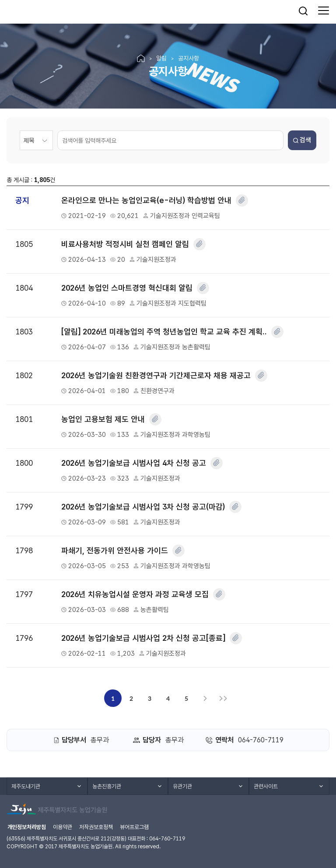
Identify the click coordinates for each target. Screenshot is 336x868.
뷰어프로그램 (134, 827)
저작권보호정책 (96, 827)
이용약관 (63, 827)
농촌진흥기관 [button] (107, 786)
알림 (161, 58)
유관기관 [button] (182, 786)
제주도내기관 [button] (26, 786)
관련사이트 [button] (266, 786)
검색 (302, 140)
